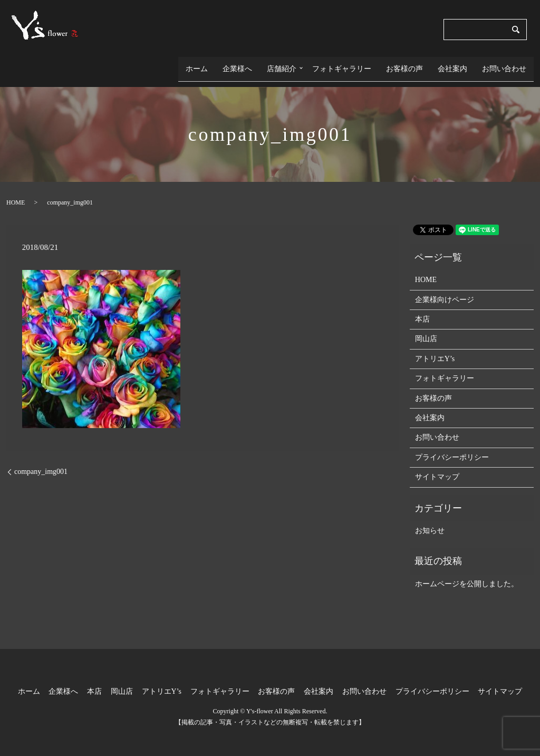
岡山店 (426, 331)
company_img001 (41, 464)
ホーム (194, 65)
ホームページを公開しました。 (467, 575)
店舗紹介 (279, 65)
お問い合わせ (504, 65)
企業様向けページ (445, 291)
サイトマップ (437, 469)
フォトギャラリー (342, 65)
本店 (422, 311)
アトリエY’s (435, 350)
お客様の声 (404, 65)
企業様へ (235, 65)
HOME (16, 194)
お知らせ (430, 523)
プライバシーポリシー (452, 449)
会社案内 (452, 65)
